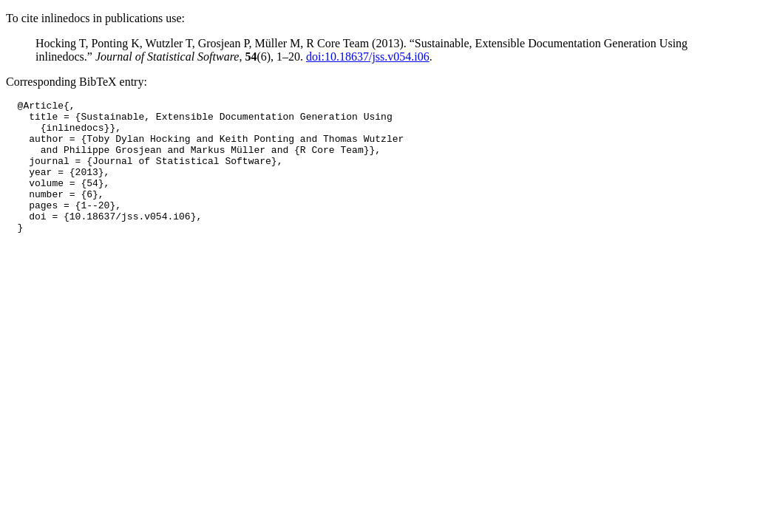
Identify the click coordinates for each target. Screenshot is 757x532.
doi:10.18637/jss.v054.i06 (368, 57)
